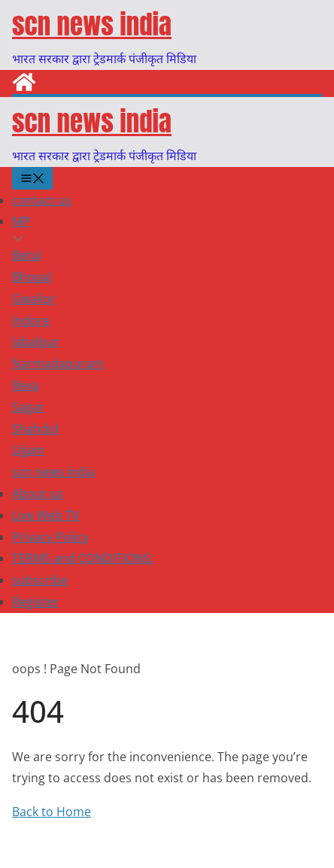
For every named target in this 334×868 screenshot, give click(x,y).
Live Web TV (46, 515)
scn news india (92, 24)
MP (21, 221)
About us (38, 493)
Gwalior (34, 299)
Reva (26, 385)
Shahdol (35, 429)
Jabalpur (36, 341)
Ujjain (28, 450)
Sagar (28, 407)
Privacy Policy (50, 537)
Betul (27, 255)
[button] (167, 238)
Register (35, 602)
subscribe (40, 580)
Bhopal (32, 277)
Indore (31, 320)
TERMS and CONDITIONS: (83, 558)
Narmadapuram (58, 363)
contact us (42, 200)
